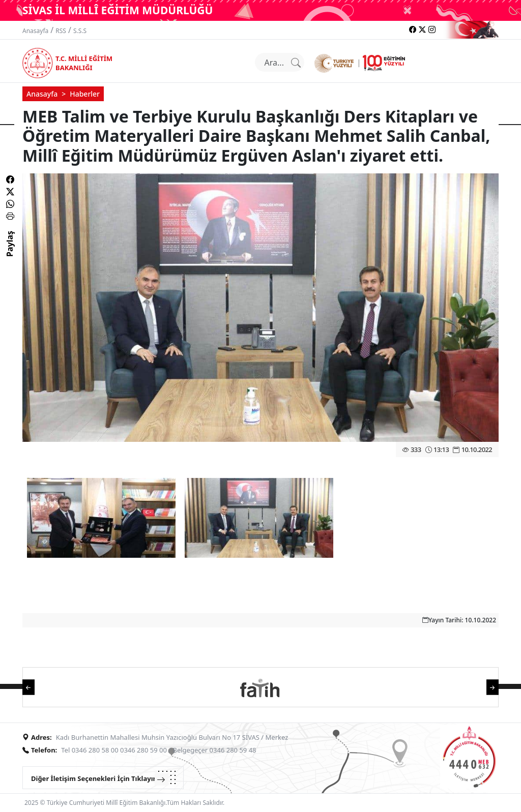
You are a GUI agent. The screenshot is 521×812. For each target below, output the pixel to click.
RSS (61, 31)
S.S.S (80, 31)
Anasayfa (35, 31)
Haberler (85, 94)
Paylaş (10, 253)
